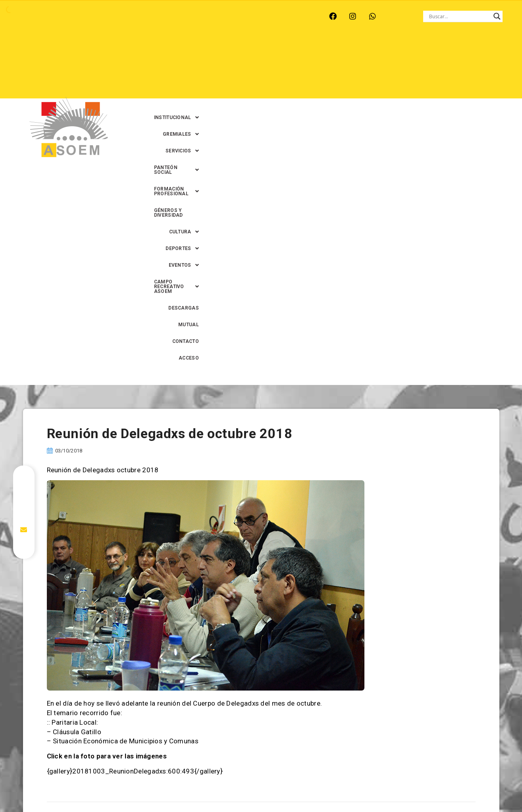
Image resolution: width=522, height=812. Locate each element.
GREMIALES (235, 51)
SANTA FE (196, 16)
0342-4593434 (416, 788)
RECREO (126, 16)
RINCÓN (160, 16)
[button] (183, 51)
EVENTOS (343, 68)
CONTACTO (401, 85)
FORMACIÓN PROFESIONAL (410, 51)
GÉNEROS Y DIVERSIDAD (200, 68)
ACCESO (437, 85)
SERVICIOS (282, 51)
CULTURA (255, 68)
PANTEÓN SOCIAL (336, 51)
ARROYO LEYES (35, 16)
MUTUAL (366, 85)
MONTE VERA (85, 16)
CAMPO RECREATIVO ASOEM (408, 68)
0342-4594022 (373, 788)
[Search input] (459, 16)
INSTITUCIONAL (183, 51)
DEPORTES (299, 68)
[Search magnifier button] (497, 16)
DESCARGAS (328, 85)
